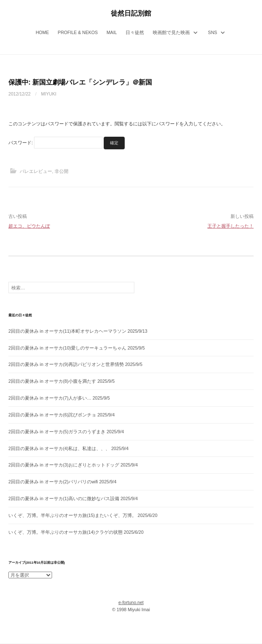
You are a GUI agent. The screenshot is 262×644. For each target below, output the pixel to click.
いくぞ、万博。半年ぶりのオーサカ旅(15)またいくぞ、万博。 (72, 515)
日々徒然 (135, 32)
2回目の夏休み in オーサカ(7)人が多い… (50, 398)
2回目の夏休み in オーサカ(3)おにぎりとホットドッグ (64, 465)
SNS (212, 32)
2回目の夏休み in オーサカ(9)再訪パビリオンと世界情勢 (66, 364)
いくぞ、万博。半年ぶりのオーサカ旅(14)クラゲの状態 (65, 532)
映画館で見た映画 (171, 32)
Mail (112, 32)
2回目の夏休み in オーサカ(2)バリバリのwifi (53, 482)
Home (42, 32)
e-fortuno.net (131, 602)
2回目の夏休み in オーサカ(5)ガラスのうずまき (57, 432)
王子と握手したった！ (231, 226)
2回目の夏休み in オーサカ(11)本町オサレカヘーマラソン (67, 331)
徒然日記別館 (131, 13)
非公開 (62, 171)
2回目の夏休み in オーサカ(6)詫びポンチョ (52, 415)
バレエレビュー (36, 171)
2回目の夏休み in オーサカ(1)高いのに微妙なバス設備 (64, 498)
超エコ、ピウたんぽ (29, 226)
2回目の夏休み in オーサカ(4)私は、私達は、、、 (59, 448)
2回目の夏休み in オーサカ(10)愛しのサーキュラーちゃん (67, 348)
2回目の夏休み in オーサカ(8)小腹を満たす (52, 381)
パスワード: (55, 143)
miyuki (49, 94)
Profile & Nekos (78, 32)
